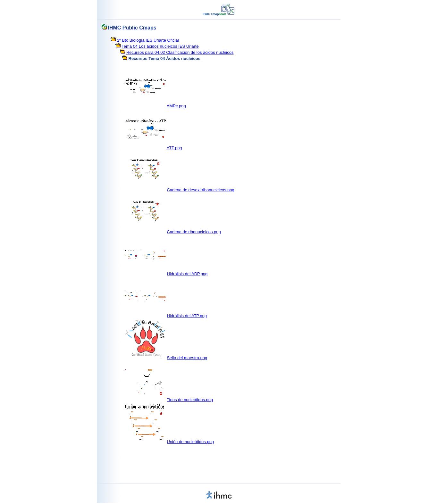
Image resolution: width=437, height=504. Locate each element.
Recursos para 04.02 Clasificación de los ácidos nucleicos (180, 52)
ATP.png (174, 148)
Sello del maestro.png (187, 358)
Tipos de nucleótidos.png (190, 400)
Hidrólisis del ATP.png (187, 316)
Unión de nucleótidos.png (190, 442)
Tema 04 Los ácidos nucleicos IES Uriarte (160, 46)
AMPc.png (176, 106)
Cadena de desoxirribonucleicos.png (200, 190)
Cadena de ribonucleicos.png (194, 232)
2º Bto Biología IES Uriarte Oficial (148, 40)
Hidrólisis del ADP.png (187, 274)
